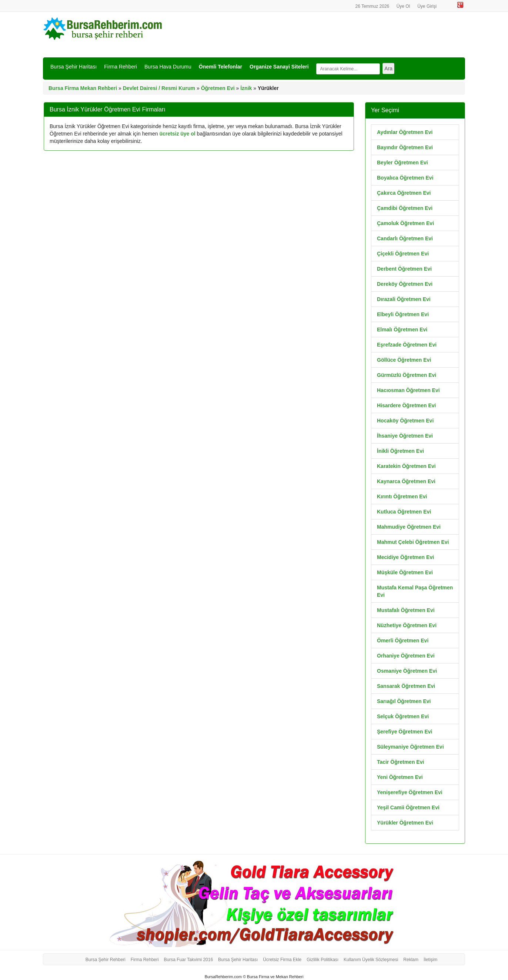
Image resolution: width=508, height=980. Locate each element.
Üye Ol (403, 6)
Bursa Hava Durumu (168, 67)
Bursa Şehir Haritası (73, 67)
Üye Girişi (427, 6)
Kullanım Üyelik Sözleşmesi (371, 960)
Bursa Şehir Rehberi (106, 960)
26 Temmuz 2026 (373, 6)
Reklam (411, 960)
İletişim (430, 960)
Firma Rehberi (121, 67)
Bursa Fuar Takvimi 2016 (189, 960)
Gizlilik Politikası (322, 960)
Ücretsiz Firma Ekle (282, 960)
